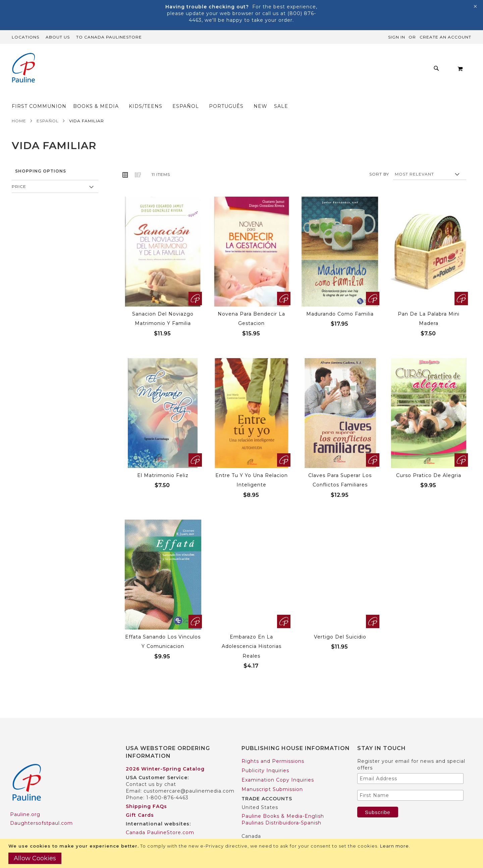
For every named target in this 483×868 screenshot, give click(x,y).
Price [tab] (19, 173)
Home (19, 108)
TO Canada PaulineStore (109, 37)
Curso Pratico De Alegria (429, 462)
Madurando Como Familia (340, 301)
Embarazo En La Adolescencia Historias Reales (252, 633)
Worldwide (140, 828)
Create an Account (445, 37)
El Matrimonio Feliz (163, 462)
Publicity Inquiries (265, 757)
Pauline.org (25, 801)
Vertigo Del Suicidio (340, 624)
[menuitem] (115, 70)
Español (48, 108)
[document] (242, 853)
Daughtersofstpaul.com (41, 810)
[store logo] (23, 69)
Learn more (394, 846)
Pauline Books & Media (272, 832)
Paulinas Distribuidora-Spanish (281, 810)
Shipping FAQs (146, 793)
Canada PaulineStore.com (160, 819)
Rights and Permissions (273, 748)
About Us (58, 37)
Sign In (397, 37)
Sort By (379, 161)
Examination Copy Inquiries (278, 767)
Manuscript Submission (272, 776)
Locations (25, 37)
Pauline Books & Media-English (283, 803)
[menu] (231, 70)
